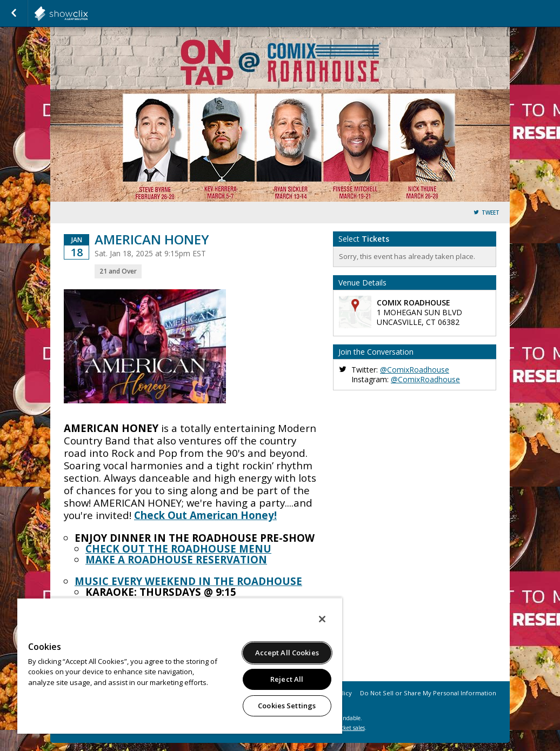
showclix (88, 14)
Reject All (287, 679)
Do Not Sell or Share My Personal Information (428, 693)
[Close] (322, 619)
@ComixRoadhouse (415, 370)
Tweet (491, 213)
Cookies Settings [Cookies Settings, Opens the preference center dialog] (287, 706)
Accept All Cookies (287, 653)
